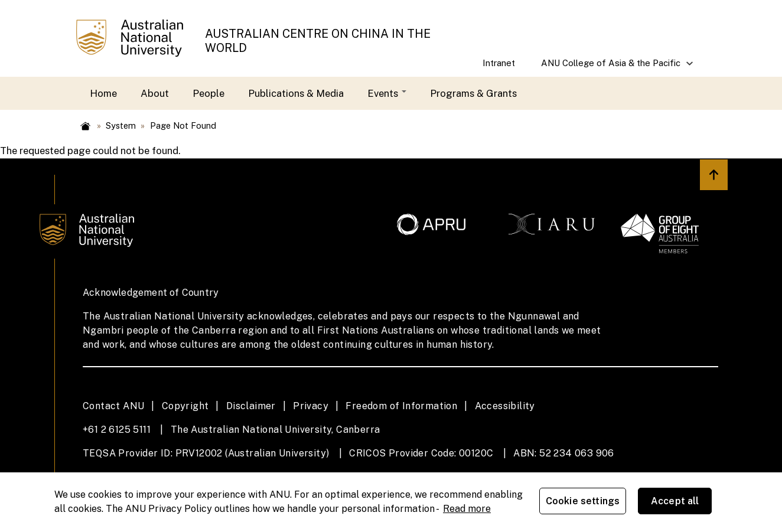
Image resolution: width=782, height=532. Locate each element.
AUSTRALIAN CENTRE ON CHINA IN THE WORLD (318, 40)
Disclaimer (251, 406)
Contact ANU (113, 406)
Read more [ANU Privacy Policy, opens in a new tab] (467, 509)
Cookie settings (585, 502)
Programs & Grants (473, 93)
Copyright (185, 406)
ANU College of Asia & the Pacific (612, 67)
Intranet (499, 63)
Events (387, 93)
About (155, 93)
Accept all (677, 502)
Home (103, 93)
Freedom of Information (401, 406)
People (208, 93)
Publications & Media (296, 93)
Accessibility (505, 406)
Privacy (311, 406)
